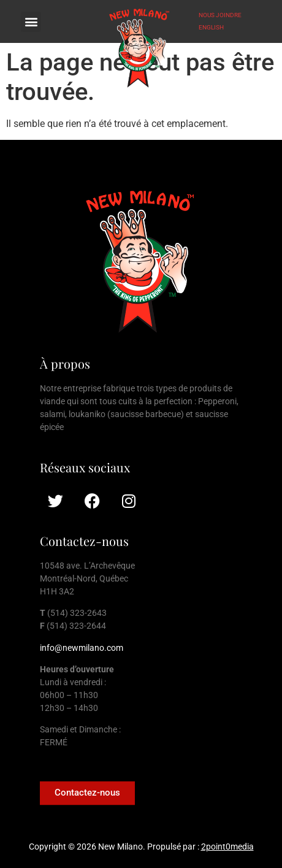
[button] (31, 22)
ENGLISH (211, 27)
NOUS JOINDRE (220, 15)
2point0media (227, 847)
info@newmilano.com (82, 648)
